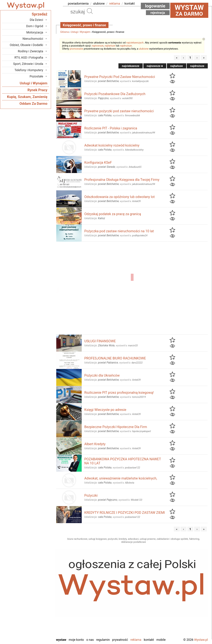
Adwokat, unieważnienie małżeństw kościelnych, (121, 478)
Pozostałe (36, 76)
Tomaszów (36, 616)
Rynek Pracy (37, 90)
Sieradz (39, 612)
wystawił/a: (134, 81)
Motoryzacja (35, 32)
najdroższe (126, 46)
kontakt (130, 3)
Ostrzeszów (36, 593)
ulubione (99, 3)
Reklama (136, 640)
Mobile (161, 640)
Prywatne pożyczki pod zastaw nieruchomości (119, 111)
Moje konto (76, 640)
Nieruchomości (33, 39)
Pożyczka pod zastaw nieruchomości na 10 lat (119, 231)
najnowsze (98, 46)
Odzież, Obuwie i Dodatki (27, 45)
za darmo (189, 10)
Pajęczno (37, 603)
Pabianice (37, 598)
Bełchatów (37, 575)
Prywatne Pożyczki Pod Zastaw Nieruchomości (120, 77)
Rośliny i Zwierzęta (30, 51)
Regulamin (103, 640)
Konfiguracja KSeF (98, 162)
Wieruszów (36, 630)
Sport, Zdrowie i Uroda (28, 64)
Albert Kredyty (95, 444)
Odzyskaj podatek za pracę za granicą (113, 214)
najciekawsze (131, 66)
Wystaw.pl (201, 640)
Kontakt (149, 640)
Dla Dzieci (37, 20)
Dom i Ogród (35, 26)
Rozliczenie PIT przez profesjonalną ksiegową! (119, 393)
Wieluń (39, 626)
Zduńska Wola (34, 635)
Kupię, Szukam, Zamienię (27, 97)
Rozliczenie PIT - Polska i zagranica (111, 128)
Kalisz (39, 589)
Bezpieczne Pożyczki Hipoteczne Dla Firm (116, 427)
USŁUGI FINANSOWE (100, 341)
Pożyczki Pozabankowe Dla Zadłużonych (115, 94)
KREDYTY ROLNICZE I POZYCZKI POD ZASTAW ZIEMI (125, 513)
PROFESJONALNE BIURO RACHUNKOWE (115, 358)
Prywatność (120, 640)
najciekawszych (135, 43)
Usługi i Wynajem (81, 32)
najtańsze (110, 46)
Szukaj (90, 11)
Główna (65, 32)
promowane (76, 49)
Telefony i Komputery (29, 70)
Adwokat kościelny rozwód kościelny (112, 145)
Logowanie (155, 6)
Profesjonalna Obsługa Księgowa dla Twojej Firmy (122, 180)
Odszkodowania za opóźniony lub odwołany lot (120, 197)
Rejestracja (158, 13)
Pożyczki (91, 495)
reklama (115, 3)
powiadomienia (78, 3)
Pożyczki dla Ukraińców (102, 375)
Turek (40, 621)
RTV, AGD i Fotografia (29, 57)
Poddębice (37, 607)
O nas (90, 640)
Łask (40, 580)
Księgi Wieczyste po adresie (105, 410)
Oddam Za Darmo (33, 104)
